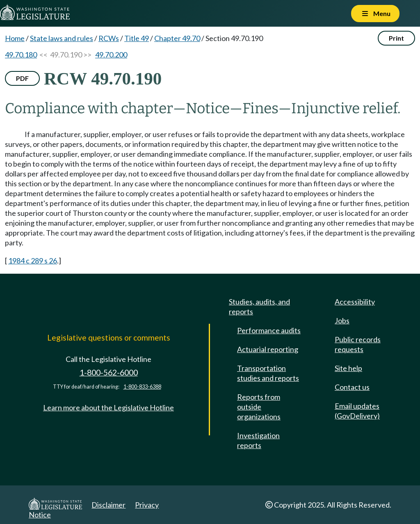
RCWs (109, 38)
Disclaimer (108, 505)
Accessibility (355, 302)
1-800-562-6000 (109, 372)
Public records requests (358, 344)
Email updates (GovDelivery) (357, 411)
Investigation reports (258, 440)
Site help (348, 368)
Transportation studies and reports (268, 373)
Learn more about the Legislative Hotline (108, 407)
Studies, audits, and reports (259, 307)
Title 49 (137, 38)
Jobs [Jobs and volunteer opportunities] (342, 320)
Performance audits (269, 330)
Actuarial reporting (268, 349)
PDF (22, 78)
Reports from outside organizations (259, 407)
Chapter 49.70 (177, 38)
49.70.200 (111, 55)
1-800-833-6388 (142, 387)
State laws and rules (62, 38)
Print (396, 38)
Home (15, 38)
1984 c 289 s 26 (33, 261)
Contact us (352, 387)
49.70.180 (21, 55)
